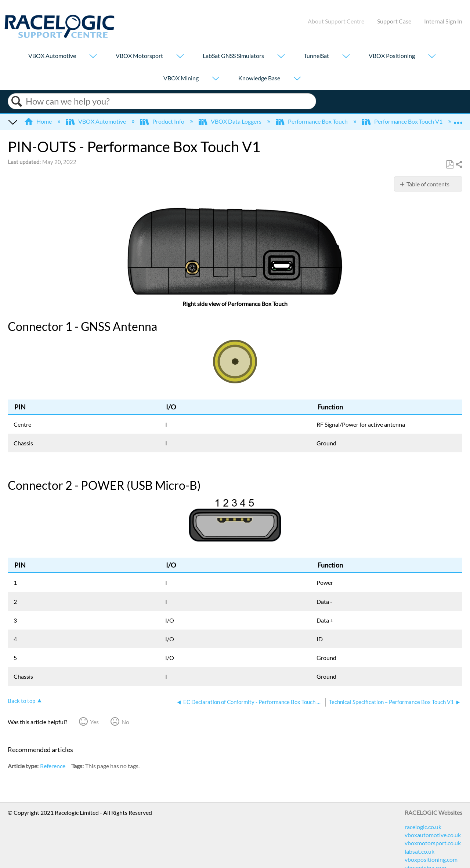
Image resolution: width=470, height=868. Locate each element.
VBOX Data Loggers (231, 121)
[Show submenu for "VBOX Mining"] (216, 79)
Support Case (394, 21)
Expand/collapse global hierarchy (12, 121)
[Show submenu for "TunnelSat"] (346, 57)
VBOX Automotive (52, 56)
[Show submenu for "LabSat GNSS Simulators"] (281, 57)
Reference (53, 766)
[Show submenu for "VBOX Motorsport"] (180, 57)
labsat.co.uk (420, 851)
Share (459, 165)
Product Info (163, 121)
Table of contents (428, 184)
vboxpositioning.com (431, 859)
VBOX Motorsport (139, 56)
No (125, 722)
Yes (94, 722)
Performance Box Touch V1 (403, 121)
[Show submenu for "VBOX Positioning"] (432, 57)
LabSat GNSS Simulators (233, 56)
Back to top (21, 701)
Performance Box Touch (312, 121)
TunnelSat (316, 56)
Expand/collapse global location (458, 119)
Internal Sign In (443, 21)
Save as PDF (450, 165)
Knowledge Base (259, 78)
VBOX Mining (181, 78)
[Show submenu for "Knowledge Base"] (297, 79)
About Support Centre (336, 21)
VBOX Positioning (392, 56)
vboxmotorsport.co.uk (433, 843)
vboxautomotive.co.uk (433, 835)
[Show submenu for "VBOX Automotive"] (93, 57)
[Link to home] (59, 36)
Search (17, 101)
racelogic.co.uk (423, 827)
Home (39, 121)
